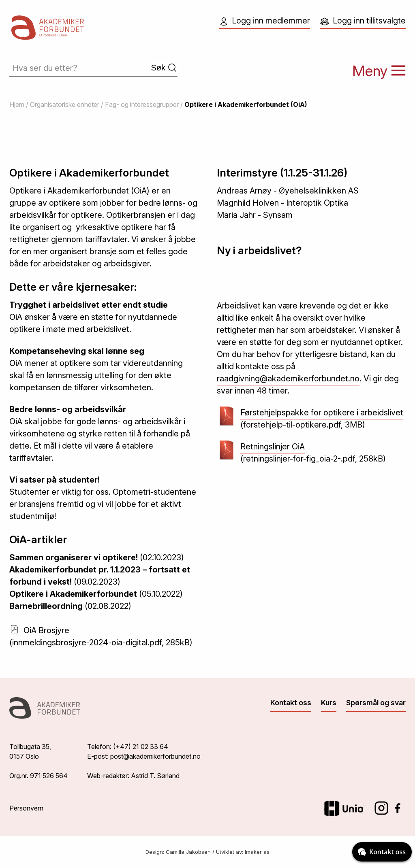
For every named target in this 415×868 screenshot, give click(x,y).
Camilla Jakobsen (188, 852)
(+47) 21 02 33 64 (141, 747)
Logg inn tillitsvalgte (363, 21)
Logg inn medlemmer (264, 21)
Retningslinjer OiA (273, 448)
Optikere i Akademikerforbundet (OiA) (246, 104)
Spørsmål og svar (376, 703)
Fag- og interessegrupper (142, 104)
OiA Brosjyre (46, 630)
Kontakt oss (291, 703)
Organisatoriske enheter (65, 104)
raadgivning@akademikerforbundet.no (288, 379)
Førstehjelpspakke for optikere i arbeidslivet (322, 414)
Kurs (329, 703)
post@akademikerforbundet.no (155, 756)
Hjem (17, 104)
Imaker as (257, 852)
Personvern (26, 808)
